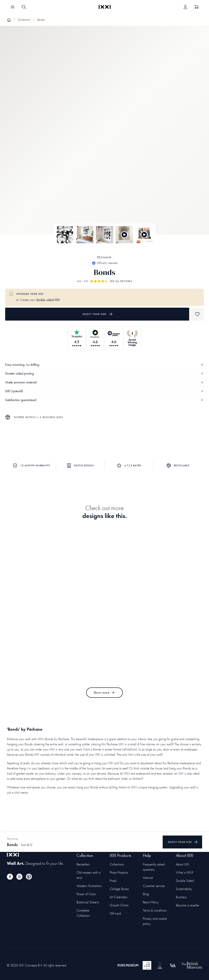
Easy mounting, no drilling (104, 365)
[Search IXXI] (24, 7)
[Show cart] (197, 7)
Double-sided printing (104, 373)
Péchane (104, 257)
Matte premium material (104, 382)
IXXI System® (104, 391)
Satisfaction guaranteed (104, 400)
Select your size (97, 314)
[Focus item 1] (104, 134)
